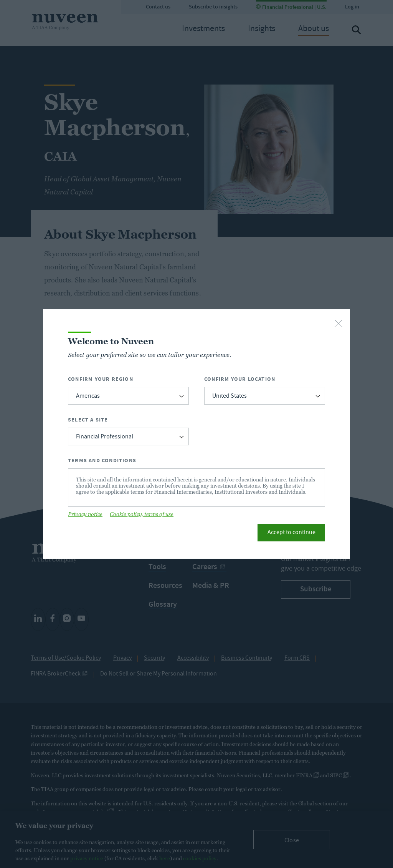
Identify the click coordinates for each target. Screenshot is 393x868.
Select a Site (88, 420)
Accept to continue (291, 533)
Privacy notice (85, 514)
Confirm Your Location (240, 379)
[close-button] (339, 324)
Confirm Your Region (101, 379)
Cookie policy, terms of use (142, 514)
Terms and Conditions (102, 461)
